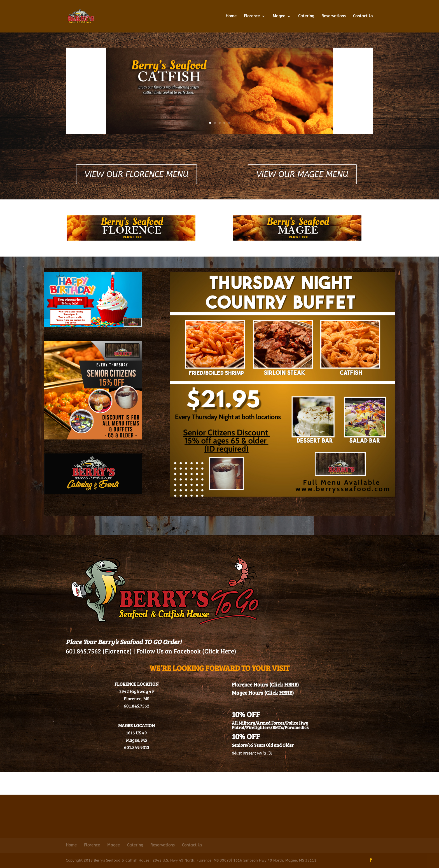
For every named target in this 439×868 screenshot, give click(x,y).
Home (231, 16)
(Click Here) (219, 651)
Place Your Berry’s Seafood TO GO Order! (124, 642)
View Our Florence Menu (136, 174)
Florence (252, 16)
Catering (306, 16)
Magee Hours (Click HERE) (263, 693)
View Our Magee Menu (302, 174)
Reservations (334, 16)
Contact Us (363, 16)
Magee (279, 16)
